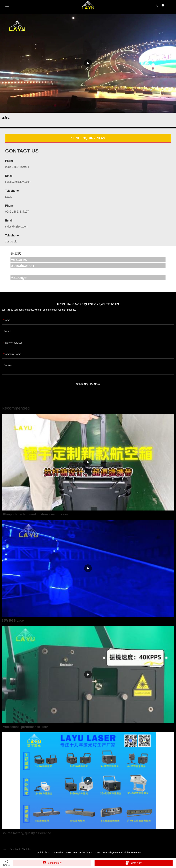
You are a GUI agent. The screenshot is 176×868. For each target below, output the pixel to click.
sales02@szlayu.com (18, 182)
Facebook (15, 849)
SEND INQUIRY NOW (88, 138)
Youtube (26, 849)
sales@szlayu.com (17, 227)
